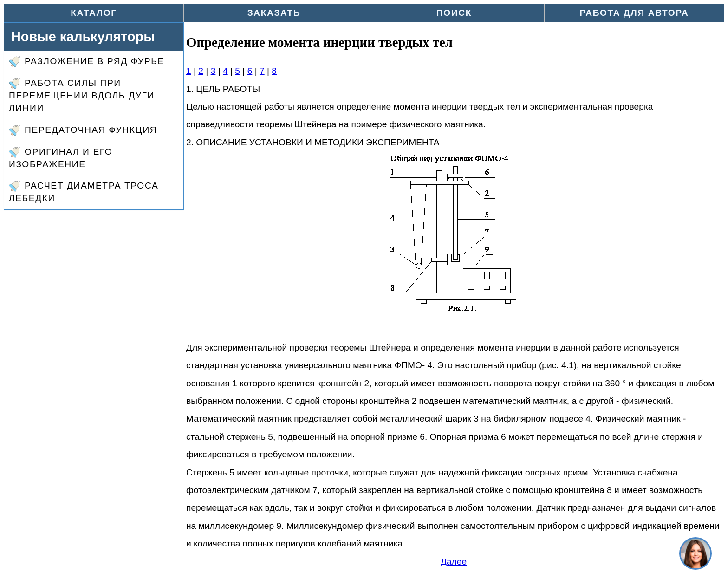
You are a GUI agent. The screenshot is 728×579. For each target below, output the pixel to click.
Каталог (94, 13)
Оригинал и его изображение (61, 158)
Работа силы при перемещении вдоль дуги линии (82, 95)
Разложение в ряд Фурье (87, 62)
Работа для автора (634, 13)
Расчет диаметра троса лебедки (84, 192)
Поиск (454, 13)
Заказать (274, 13)
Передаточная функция (83, 130)
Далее (454, 562)
